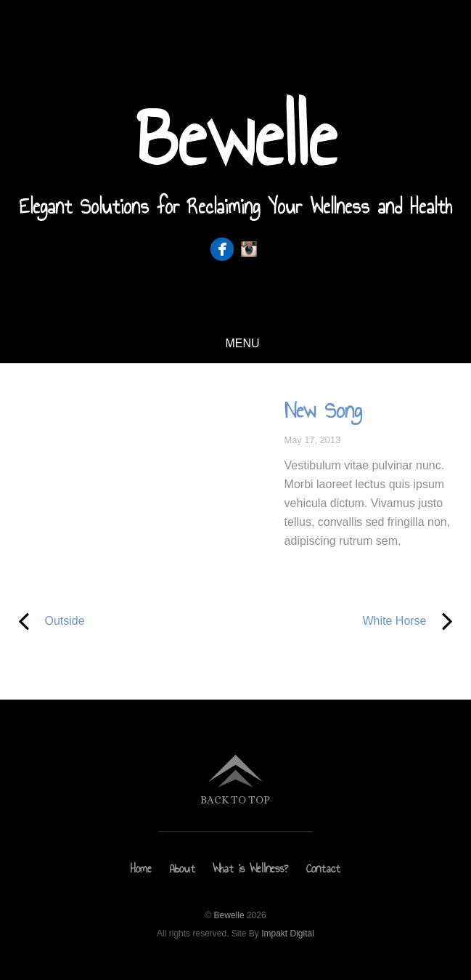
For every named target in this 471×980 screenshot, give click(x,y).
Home (141, 868)
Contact (323, 868)
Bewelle (229, 915)
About (183, 868)
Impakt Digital (288, 934)
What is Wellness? (250, 868)
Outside (49, 621)
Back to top (235, 799)
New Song (323, 410)
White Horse (353, 621)
